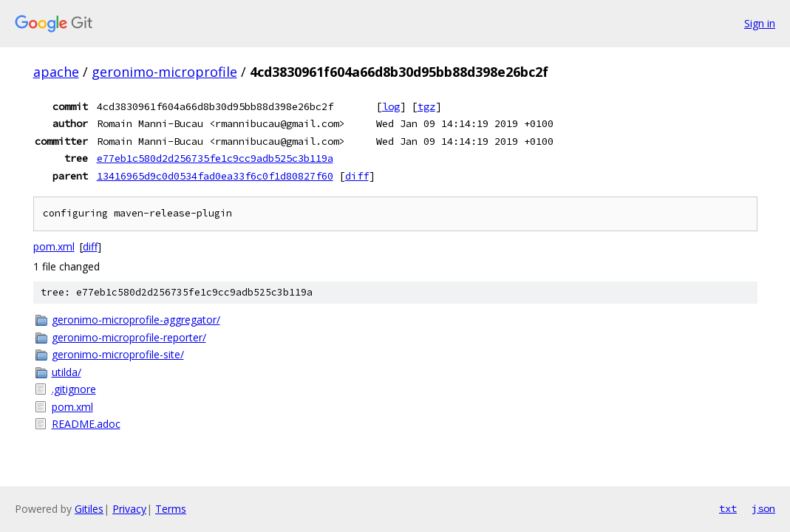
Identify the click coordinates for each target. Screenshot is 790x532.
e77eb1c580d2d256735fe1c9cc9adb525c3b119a (215, 158)
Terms (171, 509)
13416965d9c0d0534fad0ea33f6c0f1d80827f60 (215, 176)
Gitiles (89, 509)
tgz (426, 106)
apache (56, 72)
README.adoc (86, 424)
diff (357, 176)
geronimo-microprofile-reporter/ (129, 337)
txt (728, 508)
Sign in (760, 23)
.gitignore (74, 389)
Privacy (129, 509)
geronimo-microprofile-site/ (118, 354)
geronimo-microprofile (164, 72)
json (763, 508)
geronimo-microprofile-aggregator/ (136, 320)
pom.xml (54, 246)
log (391, 106)
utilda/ (67, 372)
